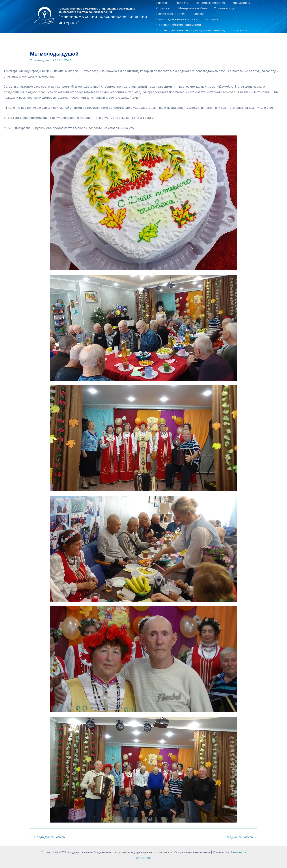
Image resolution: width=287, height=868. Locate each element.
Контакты (238, 30)
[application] (203, 25)
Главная (162, 3)
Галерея (197, 14)
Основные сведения (208, 3)
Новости (181, 3)
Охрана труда (221, 8)
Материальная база (191, 8)
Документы (237, 3)
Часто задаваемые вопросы (177, 19)
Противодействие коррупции (180, 25)
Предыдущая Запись (48, 837)
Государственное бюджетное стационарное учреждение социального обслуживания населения (97, 10)
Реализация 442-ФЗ (171, 14)
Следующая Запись (241, 837)
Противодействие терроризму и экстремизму (191, 30)
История (210, 19)
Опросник (164, 8)
